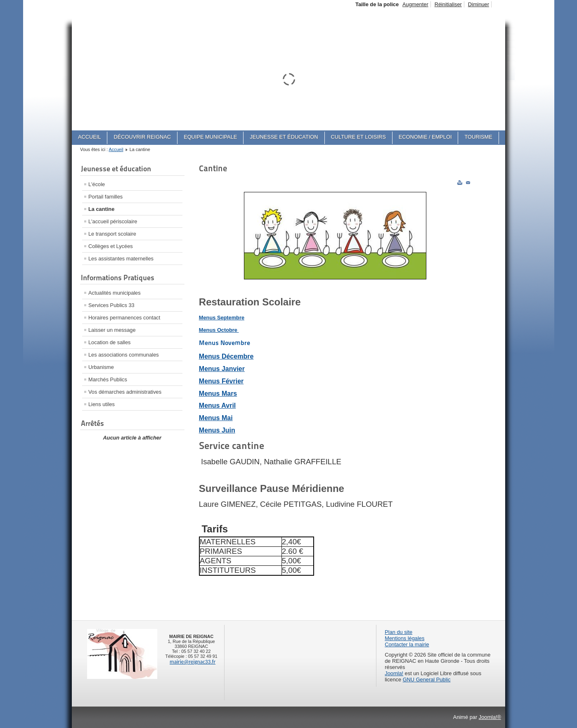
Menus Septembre (222, 318)
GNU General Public (427, 680)
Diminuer (479, 4)
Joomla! (394, 673)
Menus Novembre (225, 343)
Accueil (116, 149)
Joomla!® (490, 717)
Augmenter (415, 4)
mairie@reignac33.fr (193, 662)
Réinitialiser (448, 4)
